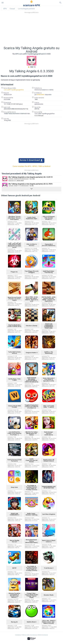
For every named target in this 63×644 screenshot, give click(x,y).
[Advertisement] (32, 30)
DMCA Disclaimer (43, 635)
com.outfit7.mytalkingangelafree (14, 90)
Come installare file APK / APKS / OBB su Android (31, 166)
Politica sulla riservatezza (29, 635)
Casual (12, 9)
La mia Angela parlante (26, 9)
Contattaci (18, 635)
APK (5, 9)
